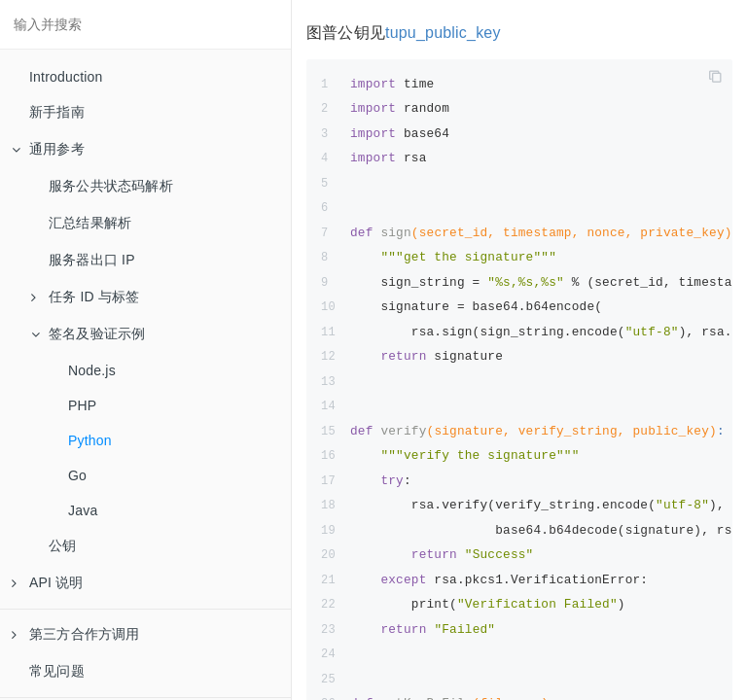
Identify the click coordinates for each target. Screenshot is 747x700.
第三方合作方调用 (76, 634)
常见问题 (57, 671)
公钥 (62, 545)
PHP (82, 405)
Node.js (92, 370)
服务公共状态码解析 (111, 186)
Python (90, 440)
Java (83, 510)
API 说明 (48, 582)
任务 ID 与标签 (86, 297)
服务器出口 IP (92, 260)
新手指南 (57, 112)
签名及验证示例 (88, 333)
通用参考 (48, 149)
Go (77, 475)
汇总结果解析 (90, 223)
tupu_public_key (443, 33)
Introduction (66, 77)
